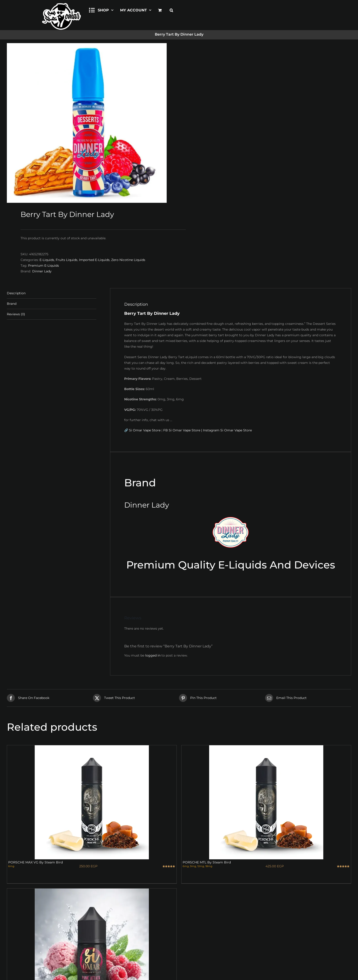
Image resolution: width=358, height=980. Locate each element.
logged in (153, 655)
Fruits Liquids (67, 260)
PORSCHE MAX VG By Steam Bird (36, 862)
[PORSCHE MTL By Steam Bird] (266, 802)
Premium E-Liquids (43, 266)
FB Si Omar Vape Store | (183, 430)
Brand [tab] (12, 304)
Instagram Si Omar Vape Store (227, 430)
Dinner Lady (42, 271)
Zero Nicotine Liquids (128, 260)
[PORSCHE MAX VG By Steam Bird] (92, 802)
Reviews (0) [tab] (16, 314)
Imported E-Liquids (94, 260)
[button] (171, 10)
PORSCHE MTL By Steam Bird (207, 862)
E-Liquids (47, 260)
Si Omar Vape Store (145, 430)
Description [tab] (16, 293)
